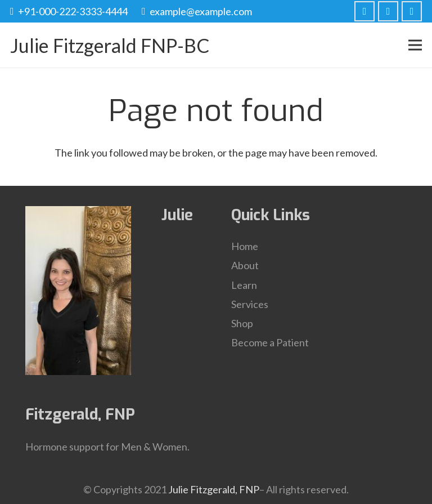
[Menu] (415, 45)
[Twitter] (388, 11)
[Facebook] (364, 11)
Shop (242, 323)
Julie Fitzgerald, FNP (214, 489)
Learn (244, 285)
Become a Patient (270, 342)
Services (250, 304)
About (245, 265)
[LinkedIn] (412, 11)
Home (245, 246)
